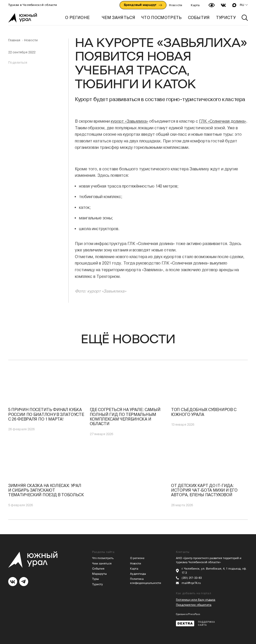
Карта (195, 5)
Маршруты (99, 574)
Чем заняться (102, 564)
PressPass (194, 614)
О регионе (77, 18)
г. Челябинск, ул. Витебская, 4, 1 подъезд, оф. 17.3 (214, 571)
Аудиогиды (138, 574)
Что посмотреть (103, 558)
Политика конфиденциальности (146, 581)
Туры (95, 579)
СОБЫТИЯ (199, 18)
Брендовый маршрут (143, 5)
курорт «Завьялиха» (130, 121)
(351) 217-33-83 (192, 578)
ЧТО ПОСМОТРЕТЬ (161, 18)
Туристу (97, 584)
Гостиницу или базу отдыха (196, 600)
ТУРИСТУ (226, 18)
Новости (176, 5)
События (98, 569)
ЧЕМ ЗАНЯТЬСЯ (119, 18)
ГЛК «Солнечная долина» (223, 121)
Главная (14, 40)
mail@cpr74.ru (191, 583)
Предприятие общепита (194, 605)
